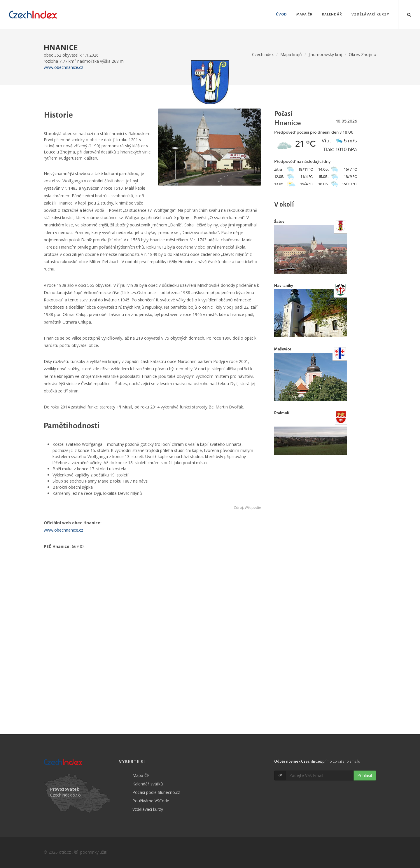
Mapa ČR (141, 775)
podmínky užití (94, 852)
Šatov (279, 222)
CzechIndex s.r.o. (66, 795)
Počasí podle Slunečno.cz (156, 792)
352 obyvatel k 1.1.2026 (76, 55)
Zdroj (238, 508)
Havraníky (284, 285)
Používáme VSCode (151, 801)
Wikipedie (253, 508)
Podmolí (282, 413)
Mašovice (283, 349)
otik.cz (65, 852)
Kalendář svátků (148, 784)
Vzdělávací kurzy (148, 809)
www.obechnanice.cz (63, 67)
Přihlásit (365, 775)
